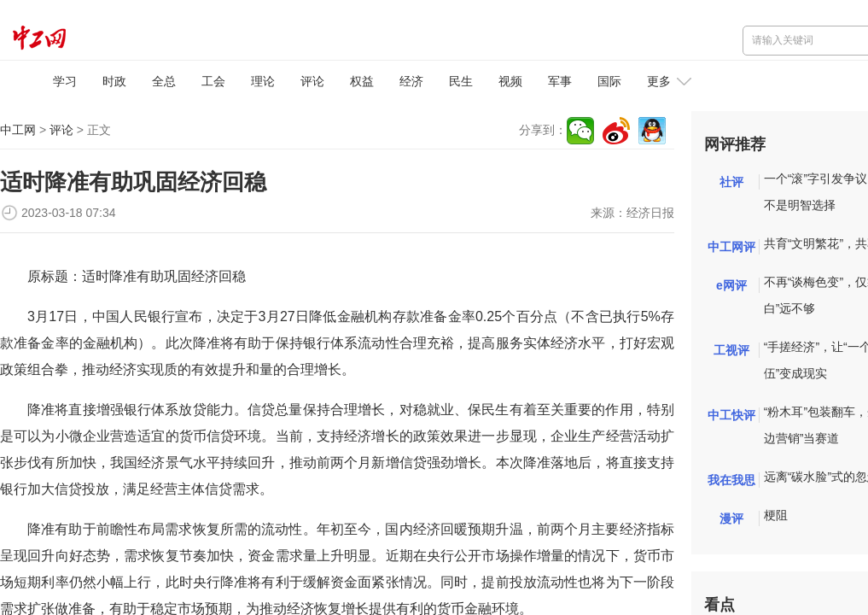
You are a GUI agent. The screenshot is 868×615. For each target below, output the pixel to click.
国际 (609, 81)
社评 (731, 182)
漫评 (731, 518)
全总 (164, 81)
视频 (510, 81)
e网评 (731, 285)
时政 (114, 81)
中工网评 (731, 247)
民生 (461, 81)
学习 (65, 81)
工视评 (731, 350)
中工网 (18, 130)
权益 (362, 81)
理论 (263, 81)
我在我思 (731, 480)
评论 (312, 81)
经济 (411, 81)
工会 (213, 81)
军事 (560, 81)
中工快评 (731, 415)
